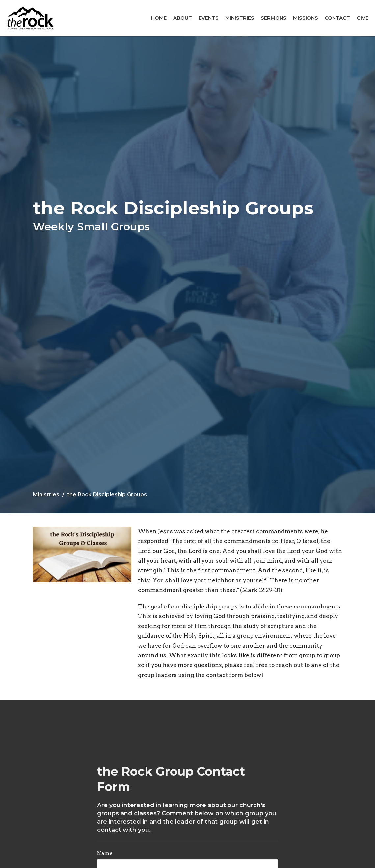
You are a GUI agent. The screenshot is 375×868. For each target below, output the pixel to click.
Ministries (240, 18)
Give (362, 18)
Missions (306, 18)
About (183, 18)
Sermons (274, 18)
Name (105, 853)
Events (209, 18)
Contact (337, 18)
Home (159, 18)
